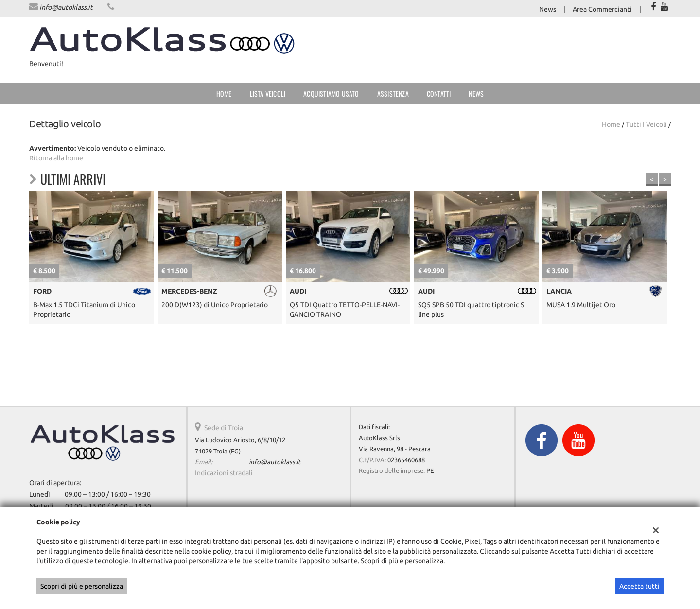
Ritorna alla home (56, 158)
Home (224, 94)
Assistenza (393, 94)
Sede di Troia (224, 428)
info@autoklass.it (66, 7)
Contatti (439, 94)
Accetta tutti (639, 586)
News (548, 9)
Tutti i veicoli (646, 124)
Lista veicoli (268, 94)
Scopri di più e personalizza (82, 586)
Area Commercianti (602, 9)
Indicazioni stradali (224, 473)
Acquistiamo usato (331, 94)
